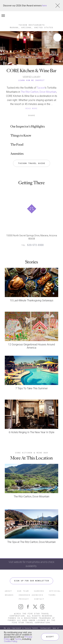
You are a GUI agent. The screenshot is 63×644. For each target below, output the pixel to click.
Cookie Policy (11, 641)
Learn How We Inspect (32, 80)
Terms (18, 639)
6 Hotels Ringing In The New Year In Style (32, 432)
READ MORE (32, 108)
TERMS (52, 595)
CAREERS (39, 591)
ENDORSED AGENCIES (31, 595)
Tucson (41, 88)
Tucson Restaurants (32, 25)
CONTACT (39, 599)
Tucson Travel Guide (32, 163)
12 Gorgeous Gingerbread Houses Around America (31, 346)
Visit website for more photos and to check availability (31, 564)
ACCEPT (50, 637)
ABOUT (8, 591)
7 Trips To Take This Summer (32, 388)
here (44, 6)
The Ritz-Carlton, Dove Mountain (39, 92)
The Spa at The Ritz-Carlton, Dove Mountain (31, 542)
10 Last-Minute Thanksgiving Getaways (32, 300)
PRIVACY (24, 599)
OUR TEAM (23, 591)
